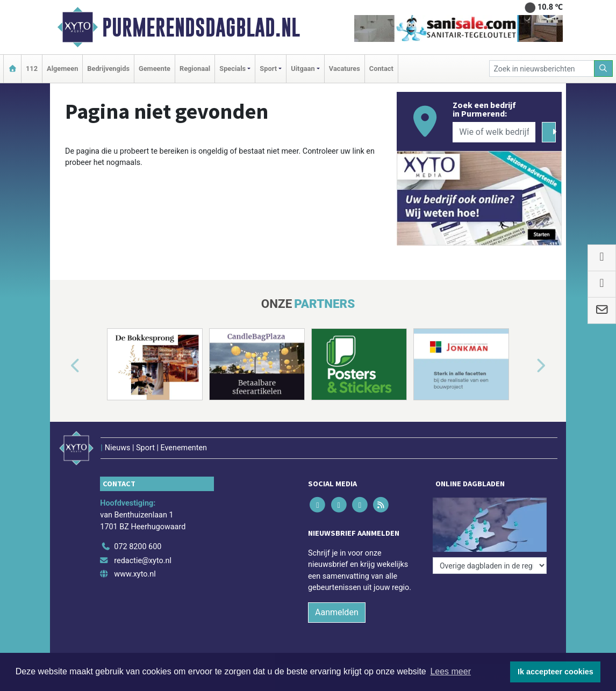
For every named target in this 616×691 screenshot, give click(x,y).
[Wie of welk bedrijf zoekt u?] (494, 132)
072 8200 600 (138, 547)
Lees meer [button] (450, 671)
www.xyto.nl (135, 574)
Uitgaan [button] (303, 69)
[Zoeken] (604, 69)
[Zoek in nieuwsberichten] (542, 69)
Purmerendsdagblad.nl (201, 27)
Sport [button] (268, 69)
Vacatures (345, 69)
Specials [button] (232, 69)
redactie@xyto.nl (143, 561)
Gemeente (155, 69)
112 (32, 69)
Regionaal (195, 69)
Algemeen (62, 69)
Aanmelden (337, 612)
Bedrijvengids (108, 69)
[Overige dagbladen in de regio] (490, 566)
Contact (381, 69)
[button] (63, 366)
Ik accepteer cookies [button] (556, 672)
